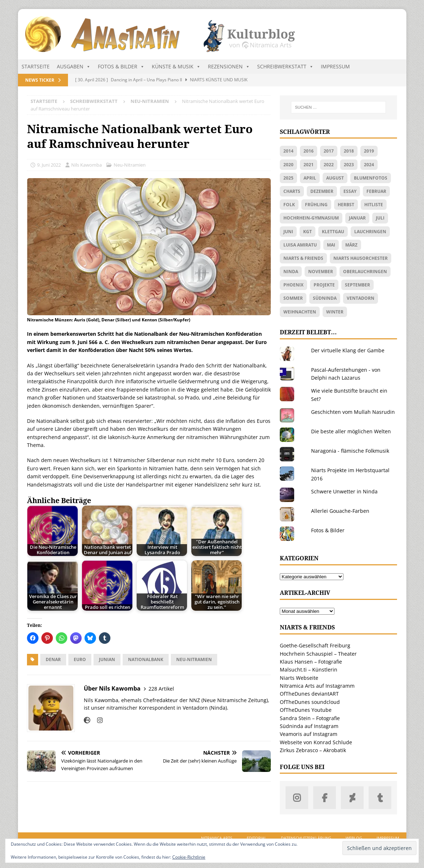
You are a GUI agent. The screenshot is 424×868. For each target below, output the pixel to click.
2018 (349, 151)
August (335, 178)
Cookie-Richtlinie (189, 857)
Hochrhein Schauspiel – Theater (318, 654)
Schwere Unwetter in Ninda (344, 491)
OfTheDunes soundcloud (310, 702)
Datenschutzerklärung (306, 838)
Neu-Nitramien (130, 165)
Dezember (322, 191)
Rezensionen (229, 67)
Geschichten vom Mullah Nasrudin (353, 412)
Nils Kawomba (86, 165)
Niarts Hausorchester (361, 258)
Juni (288, 232)
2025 (288, 178)
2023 (349, 165)
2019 (369, 151)
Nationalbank (146, 659)
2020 (288, 165)
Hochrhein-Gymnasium (311, 218)
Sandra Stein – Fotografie (310, 718)
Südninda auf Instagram (309, 726)
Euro (80, 659)
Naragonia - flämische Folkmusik (350, 451)
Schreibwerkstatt (285, 67)
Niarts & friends (303, 258)
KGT (307, 232)
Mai (331, 245)
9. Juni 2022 (49, 165)
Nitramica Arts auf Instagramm (317, 686)
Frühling (316, 205)
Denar (53, 659)
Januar (357, 218)
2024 (369, 165)
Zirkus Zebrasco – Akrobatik (313, 750)
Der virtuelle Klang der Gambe (348, 350)
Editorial (257, 838)
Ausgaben (74, 67)
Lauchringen (370, 232)
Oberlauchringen (365, 272)
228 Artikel (161, 689)
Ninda (291, 272)
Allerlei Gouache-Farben (340, 511)
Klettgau (333, 232)
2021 (309, 165)
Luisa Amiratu (300, 245)
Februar (376, 191)
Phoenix (293, 285)
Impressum (335, 66)
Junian (107, 659)
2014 (288, 151)
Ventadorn (361, 298)
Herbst (346, 205)
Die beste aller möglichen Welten (351, 431)
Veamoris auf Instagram (309, 734)
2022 (329, 165)
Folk (289, 205)
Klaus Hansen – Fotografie (311, 662)
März (351, 245)
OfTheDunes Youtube (306, 710)
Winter (335, 312)
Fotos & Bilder (121, 67)
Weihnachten (300, 312)
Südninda (325, 298)
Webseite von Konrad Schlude (316, 742)
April (310, 178)
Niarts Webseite (299, 678)
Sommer (293, 298)
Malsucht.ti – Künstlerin (309, 670)
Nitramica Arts (217, 838)
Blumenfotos (371, 178)
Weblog (354, 838)
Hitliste (374, 205)
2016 (309, 151)
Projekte (324, 285)
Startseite (36, 66)
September (357, 285)
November (321, 272)
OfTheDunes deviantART (309, 694)
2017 (329, 151)
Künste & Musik (176, 67)
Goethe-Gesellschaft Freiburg (315, 645)
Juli (380, 218)
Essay (350, 191)
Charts (292, 191)
